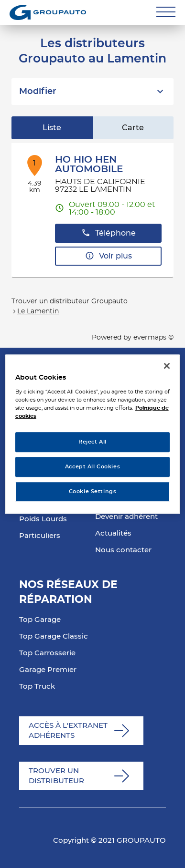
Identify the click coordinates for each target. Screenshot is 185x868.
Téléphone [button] (109, 233)
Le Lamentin (38, 311)
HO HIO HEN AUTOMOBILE (89, 165)
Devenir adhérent (126, 517)
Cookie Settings (93, 491)
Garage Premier (48, 670)
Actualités (113, 533)
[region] (93, 434)
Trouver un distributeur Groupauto (70, 301)
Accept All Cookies (92, 467)
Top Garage (40, 620)
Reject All (92, 442)
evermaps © (153, 338)
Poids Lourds (43, 519)
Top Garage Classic (54, 636)
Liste (52, 128)
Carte (133, 128)
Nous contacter (123, 550)
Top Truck (37, 687)
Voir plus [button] (109, 256)
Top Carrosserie (47, 653)
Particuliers (40, 536)
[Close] (167, 366)
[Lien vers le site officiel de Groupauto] (48, 12)
